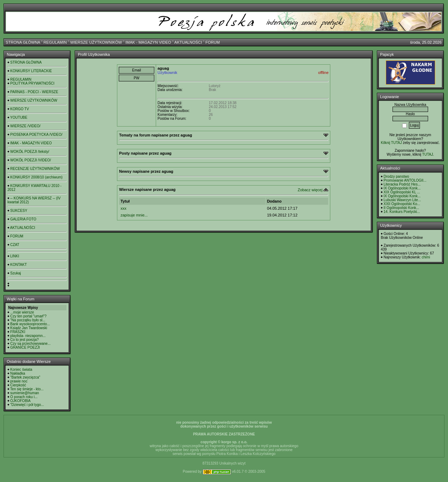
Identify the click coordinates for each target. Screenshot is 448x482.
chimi (426, 257)
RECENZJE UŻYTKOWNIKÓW (35, 169)
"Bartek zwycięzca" (25, 377)
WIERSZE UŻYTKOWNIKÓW (96, 42)
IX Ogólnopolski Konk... (402, 188)
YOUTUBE (19, 117)
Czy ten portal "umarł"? (28, 316)
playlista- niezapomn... (28, 336)
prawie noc (19, 381)
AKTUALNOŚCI (188, 42)
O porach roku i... (24, 397)
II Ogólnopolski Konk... (401, 208)
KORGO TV (20, 109)
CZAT (15, 245)
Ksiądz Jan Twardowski (29, 328)
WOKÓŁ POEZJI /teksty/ (30, 152)
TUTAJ (427, 154)
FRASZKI (18, 332)
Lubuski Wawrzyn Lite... (402, 200)
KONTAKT (18, 265)
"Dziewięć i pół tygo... (27, 405)
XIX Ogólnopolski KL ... (402, 192)
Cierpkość (18, 385)
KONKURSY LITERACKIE (31, 71)
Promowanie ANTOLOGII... (405, 180)
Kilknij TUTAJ (391, 143)
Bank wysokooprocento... (30, 324)
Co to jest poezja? (25, 340)
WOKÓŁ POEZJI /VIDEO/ (31, 160)
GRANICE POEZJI (25, 347)
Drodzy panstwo (396, 176)
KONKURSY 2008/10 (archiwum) (36, 177)
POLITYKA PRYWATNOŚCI (32, 83)
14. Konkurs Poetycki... (402, 212)
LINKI (15, 256)
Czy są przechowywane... (30, 344)
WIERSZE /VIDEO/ (25, 126)
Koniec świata (21, 369)
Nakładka (18, 373)
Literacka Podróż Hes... (402, 184)
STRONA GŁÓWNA (23, 42)
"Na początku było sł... (28, 320)
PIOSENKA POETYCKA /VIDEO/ (36, 135)
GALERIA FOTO (23, 219)
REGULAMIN (55, 42)
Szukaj (16, 273)
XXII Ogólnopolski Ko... (402, 204)
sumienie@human (25, 393)
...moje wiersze (22, 312)
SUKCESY (19, 211)
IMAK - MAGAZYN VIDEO (148, 42)
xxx (124, 208)
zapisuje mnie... (134, 215)
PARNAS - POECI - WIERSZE (34, 92)
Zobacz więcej (310, 190)
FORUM (213, 42)
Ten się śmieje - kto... (27, 389)
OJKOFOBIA (20, 401)
